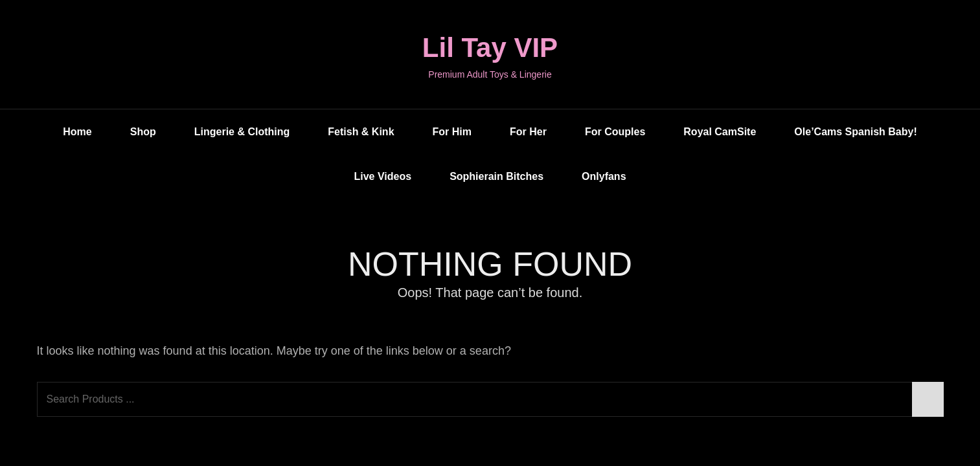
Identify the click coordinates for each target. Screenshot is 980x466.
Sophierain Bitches (496, 176)
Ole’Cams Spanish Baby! (855, 132)
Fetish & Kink (361, 132)
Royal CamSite (720, 132)
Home (77, 132)
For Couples (615, 132)
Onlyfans (604, 176)
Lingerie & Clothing (242, 132)
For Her (528, 132)
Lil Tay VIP (490, 48)
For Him (452, 132)
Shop (143, 132)
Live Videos (382, 176)
